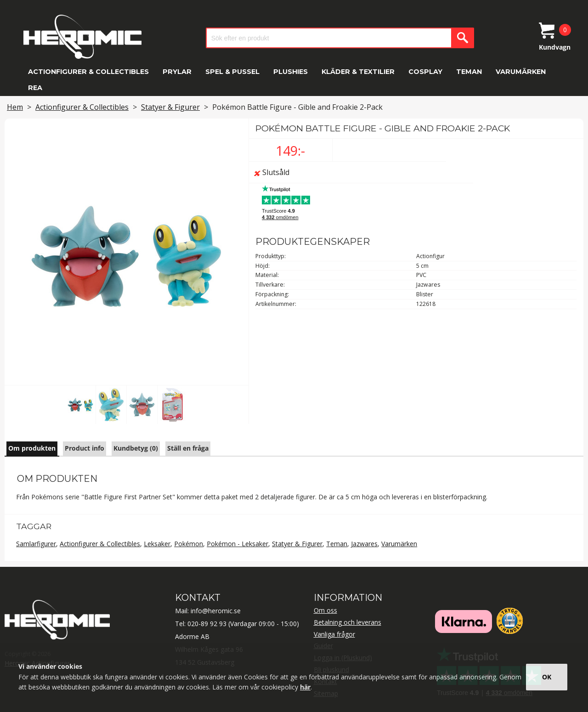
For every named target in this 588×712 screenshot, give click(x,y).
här (305, 687)
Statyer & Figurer (170, 107)
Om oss (325, 610)
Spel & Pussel (232, 72)
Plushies (291, 72)
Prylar (177, 72)
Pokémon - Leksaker (237, 544)
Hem (15, 107)
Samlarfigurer (36, 544)
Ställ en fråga (188, 448)
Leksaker (157, 544)
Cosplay (425, 72)
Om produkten (32, 448)
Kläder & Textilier (358, 72)
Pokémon (189, 544)
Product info (85, 448)
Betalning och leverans (348, 622)
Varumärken (521, 72)
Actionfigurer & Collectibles (88, 72)
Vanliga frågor (334, 634)
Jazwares (364, 544)
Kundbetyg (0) (136, 448)
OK (547, 677)
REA (35, 88)
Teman (469, 72)
